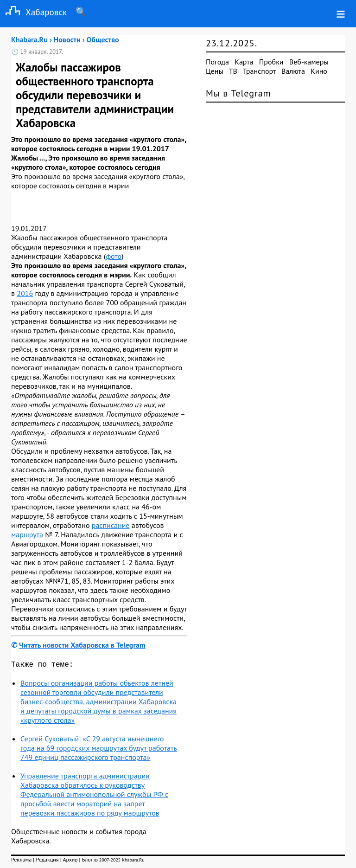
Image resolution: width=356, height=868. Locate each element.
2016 (25, 293)
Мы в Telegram (238, 93)
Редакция (47, 861)
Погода (217, 62)
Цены (215, 71)
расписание (111, 525)
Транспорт (259, 71)
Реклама (21, 861)
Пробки (271, 62)
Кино (319, 71)
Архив (70, 861)
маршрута (27, 534)
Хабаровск (33, 12)
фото (114, 256)
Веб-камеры (309, 62)
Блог (87, 861)
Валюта (293, 71)
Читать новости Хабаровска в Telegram (82, 645)
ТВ (233, 71)
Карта (244, 62)
